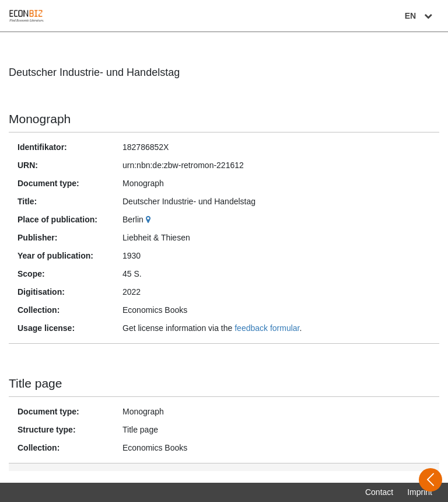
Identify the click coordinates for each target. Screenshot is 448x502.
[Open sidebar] (430, 480)
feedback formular (267, 328)
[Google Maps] (150, 219)
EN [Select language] (420, 16)
